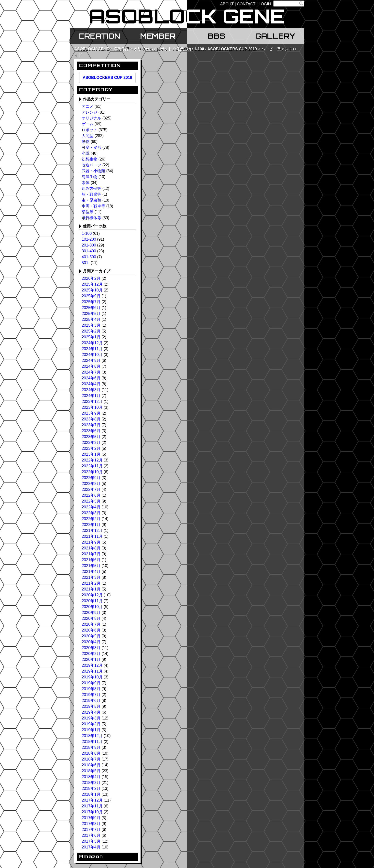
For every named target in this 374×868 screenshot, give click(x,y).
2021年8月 (91, 548)
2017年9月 (91, 818)
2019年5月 (91, 706)
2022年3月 (91, 513)
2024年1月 (91, 396)
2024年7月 (91, 372)
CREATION (99, 36)
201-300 (89, 245)
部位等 (88, 212)
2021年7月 (91, 554)
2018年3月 (91, 783)
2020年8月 (91, 618)
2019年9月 (91, 683)
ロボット (164, 49)
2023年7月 (91, 425)
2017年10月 (92, 812)
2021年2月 (91, 583)
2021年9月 (91, 542)
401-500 (89, 257)
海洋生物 (89, 177)
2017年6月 (91, 835)
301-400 (89, 251)
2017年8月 (91, 824)
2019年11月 (92, 671)
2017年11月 (92, 806)
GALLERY (275, 36)
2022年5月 (91, 501)
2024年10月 (92, 355)
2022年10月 (92, 472)
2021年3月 (91, 577)
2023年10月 (92, 407)
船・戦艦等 (91, 194)
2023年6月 (91, 431)
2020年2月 (91, 654)
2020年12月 (92, 595)
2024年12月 (92, 343)
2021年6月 (91, 560)
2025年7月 (91, 302)
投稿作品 (121, 49)
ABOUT (227, 4)
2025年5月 (91, 314)
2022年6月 (91, 495)
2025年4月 (91, 319)
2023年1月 (91, 454)
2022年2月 (91, 519)
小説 (86, 153)
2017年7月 (91, 830)
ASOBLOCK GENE (92, 49)
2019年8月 (91, 689)
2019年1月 (91, 730)
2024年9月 (91, 360)
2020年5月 (91, 636)
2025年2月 (91, 331)
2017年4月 (91, 847)
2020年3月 (91, 648)
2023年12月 (92, 402)
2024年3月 (91, 390)
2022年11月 (92, 466)
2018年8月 (91, 753)
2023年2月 (91, 448)
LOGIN (265, 4)
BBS (216, 36)
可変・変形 (91, 147)
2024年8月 (91, 366)
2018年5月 (91, 771)
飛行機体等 (91, 218)
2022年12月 (92, 460)
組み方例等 (91, 188)
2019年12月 (92, 665)
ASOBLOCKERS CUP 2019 (232, 49)
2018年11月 (92, 742)
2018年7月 (91, 759)
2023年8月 (91, 419)
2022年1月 (91, 525)
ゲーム (88, 124)
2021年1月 (91, 589)
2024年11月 (92, 349)
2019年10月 (92, 677)
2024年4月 (91, 384)
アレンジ (89, 112)
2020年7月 (91, 624)
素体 (86, 183)
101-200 (89, 239)
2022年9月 (91, 478)
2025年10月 (92, 290)
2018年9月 (91, 747)
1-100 (199, 49)
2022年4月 (91, 507)
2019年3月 (91, 718)
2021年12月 (92, 530)
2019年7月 (91, 695)
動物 (86, 142)
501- (86, 263)
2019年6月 (91, 701)
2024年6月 (91, 378)
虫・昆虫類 (91, 200)
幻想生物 (183, 49)
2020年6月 (91, 630)
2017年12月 (92, 800)
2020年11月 (92, 601)
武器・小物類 (93, 171)
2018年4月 (91, 777)
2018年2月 (91, 788)
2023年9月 (91, 413)
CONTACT (246, 4)
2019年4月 (91, 712)
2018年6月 (91, 765)
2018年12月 (92, 736)
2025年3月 (91, 325)
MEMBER (158, 36)
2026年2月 (91, 278)
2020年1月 (91, 659)
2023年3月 (91, 443)
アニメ (88, 106)
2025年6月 (91, 308)
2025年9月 (91, 296)
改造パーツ (91, 165)
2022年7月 (91, 489)
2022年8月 (91, 484)
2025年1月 (91, 337)
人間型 (88, 136)
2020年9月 (91, 613)
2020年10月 (92, 607)
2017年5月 (91, 841)
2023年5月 (91, 437)
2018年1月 (91, 794)
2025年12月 (92, 284)
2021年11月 (92, 536)
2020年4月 (91, 642)
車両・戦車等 (93, 206)
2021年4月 (91, 572)
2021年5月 (91, 566)
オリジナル (143, 49)
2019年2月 (91, 724)
